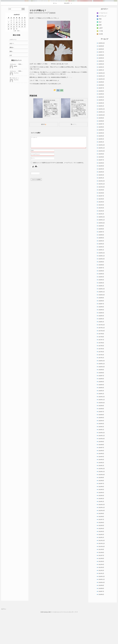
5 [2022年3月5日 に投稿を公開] (22, 55)
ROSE (53, 135)
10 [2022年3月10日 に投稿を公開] (17, 57)
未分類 (101, 69)
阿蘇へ (11, 86)
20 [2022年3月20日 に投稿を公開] (25, 59)
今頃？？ (12, 78)
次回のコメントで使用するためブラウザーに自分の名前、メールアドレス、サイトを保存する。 (59, 200)
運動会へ (12, 82)
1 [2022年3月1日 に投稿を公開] (11, 55)
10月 (11, 90)
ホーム (55, 38)
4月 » (19, 66)
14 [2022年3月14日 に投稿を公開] (8, 59)
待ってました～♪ (14, 113)
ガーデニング (103, 51)
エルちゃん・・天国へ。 (16, 99)
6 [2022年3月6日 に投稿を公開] (25, 55)
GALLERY (67, 38)
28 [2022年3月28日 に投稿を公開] (8, 64)
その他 (101, 66)
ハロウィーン (13, 74)
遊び (100, 57)
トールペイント (103, 48)
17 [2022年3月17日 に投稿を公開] (17, 59)
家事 (100, 60)
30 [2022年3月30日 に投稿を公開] (14, 64)
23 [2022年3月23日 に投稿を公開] (14, 62)
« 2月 (15, 66)
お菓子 (101, 63)
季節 (100, 54)
